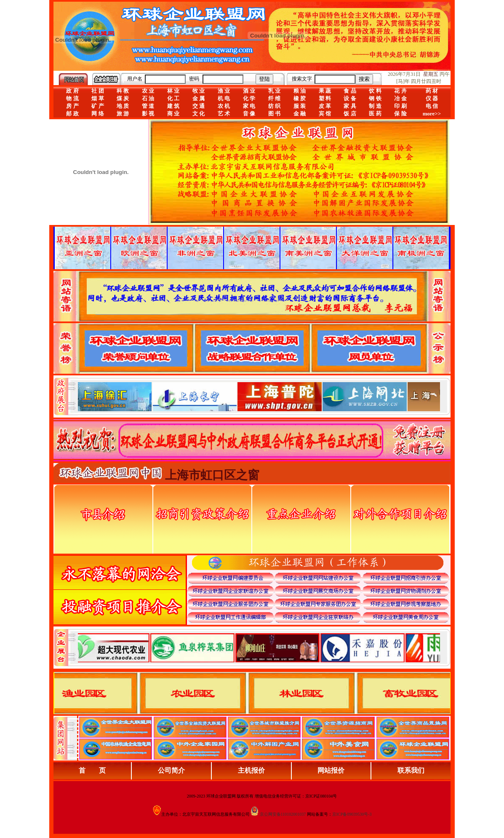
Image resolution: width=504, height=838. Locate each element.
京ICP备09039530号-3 (352, 814)
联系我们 (411, 770)
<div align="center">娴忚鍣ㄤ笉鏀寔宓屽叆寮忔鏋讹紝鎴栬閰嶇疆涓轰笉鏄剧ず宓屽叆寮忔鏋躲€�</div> (259, 396)
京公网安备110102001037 (283, 814)
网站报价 (331, 770)
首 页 (92, 770)
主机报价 (251, 770)
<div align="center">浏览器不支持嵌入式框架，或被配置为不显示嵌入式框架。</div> (259, 648)
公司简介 (171, 770)
